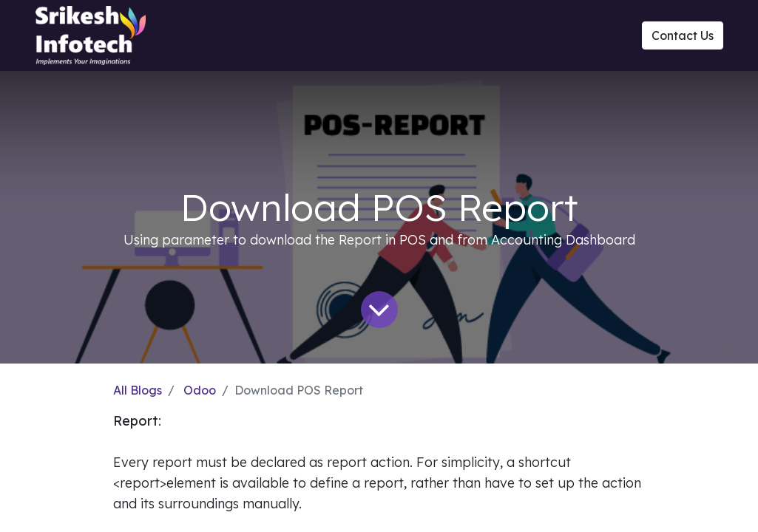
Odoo (200, 390)
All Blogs (138, 390)
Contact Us (683, 35)
